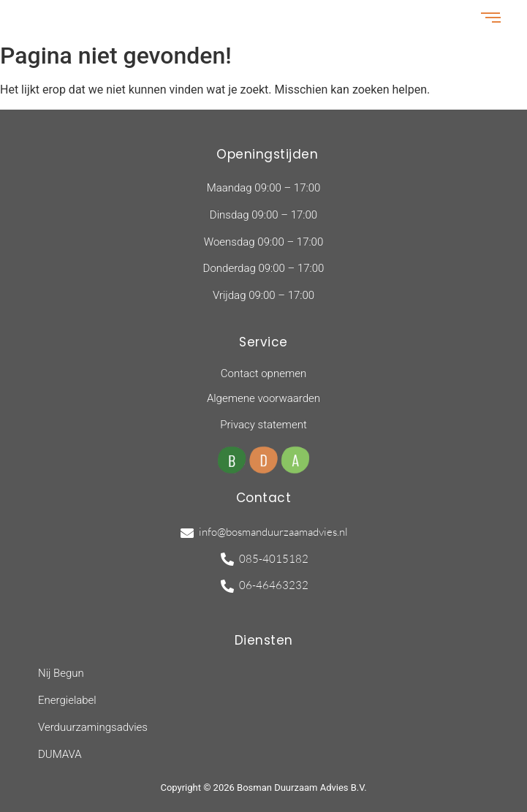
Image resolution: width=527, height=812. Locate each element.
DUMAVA (60, 754)
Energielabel (67, 700)
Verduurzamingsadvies (93, 727)
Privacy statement (263, 425)
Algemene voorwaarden (263, 398)
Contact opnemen (263, 373)
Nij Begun (61, 673)
